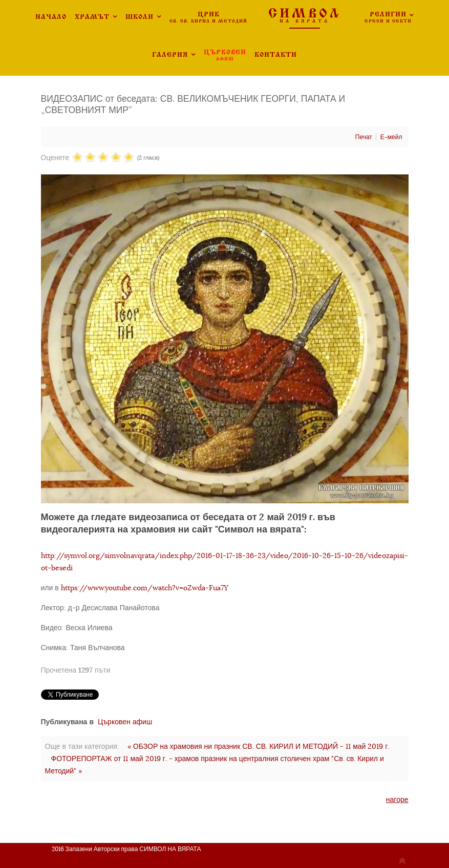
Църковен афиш (125, 722)
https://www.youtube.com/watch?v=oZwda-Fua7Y (145, 588)
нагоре (397, 799)
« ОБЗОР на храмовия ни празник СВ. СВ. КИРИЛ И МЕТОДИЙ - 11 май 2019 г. (259, 746)
